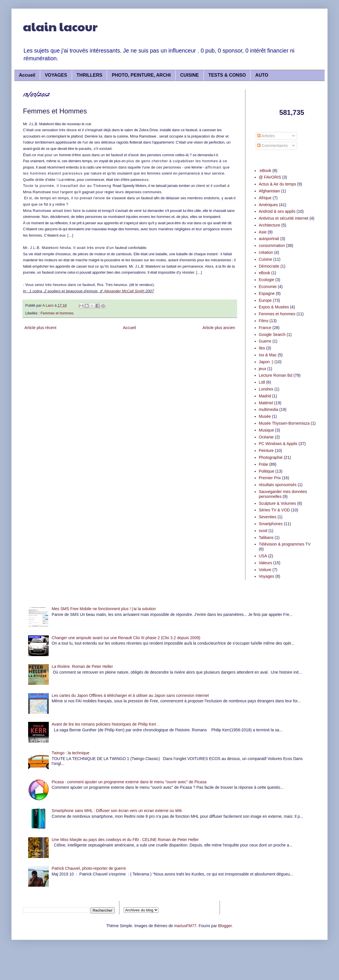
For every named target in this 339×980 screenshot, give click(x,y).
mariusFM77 (185, 926)
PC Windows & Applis (278, 444)
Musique (267, 430)
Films (264, 321)
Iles (262, 348)
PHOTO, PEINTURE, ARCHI (141, 75)
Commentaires (273, 146)
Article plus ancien (219, 328)
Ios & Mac (268, 355)
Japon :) (266, 362)
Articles (266, 136)
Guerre (265, 341)
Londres (266, 389)
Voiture (265, 570)
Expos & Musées (274, 307)
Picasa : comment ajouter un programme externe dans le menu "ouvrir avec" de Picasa (129, 782)
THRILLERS (90, 75)
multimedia (269, 409)
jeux (263, 369)
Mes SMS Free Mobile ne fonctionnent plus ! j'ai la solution (104, 609)
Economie (268, 287)
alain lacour (60, 26)
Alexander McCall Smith (124, 291)
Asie (263, 232)
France (265, 328)
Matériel (266, 403)
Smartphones (271, 524)
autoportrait (269, 239)
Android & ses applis (277, 211)
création (266, 252)
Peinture (266, 451)
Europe (265, 300)
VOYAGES (56, 75)
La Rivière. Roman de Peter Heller (82, 666)
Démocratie (269, 266)
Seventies (268, 517)
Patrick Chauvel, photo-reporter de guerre (89, 868)
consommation (272, 246)
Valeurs (266, 563)
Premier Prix (270, 478)
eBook (265, 273)
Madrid (265, 396)
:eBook (265, 171)
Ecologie (267, 280)
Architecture (270, 225)
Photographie (271, 457)
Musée (265, 416)
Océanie (266, 437)
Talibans (266, 538)
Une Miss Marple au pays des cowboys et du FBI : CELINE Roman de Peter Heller (125, 840)
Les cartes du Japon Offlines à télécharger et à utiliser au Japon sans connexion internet (130, 695)
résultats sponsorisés (278, 485)
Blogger (225, 926)
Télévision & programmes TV (285, 544)
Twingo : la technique (71, 753)
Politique (267, 471)
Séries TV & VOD (275, 510)
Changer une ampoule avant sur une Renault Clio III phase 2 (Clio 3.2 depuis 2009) (126, 638)
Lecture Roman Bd (276, 375)
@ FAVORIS (270, 177)
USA (263, 556)
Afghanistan (270, 191)
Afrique (265, 198)
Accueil (27, 75)
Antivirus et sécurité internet (284, 218)
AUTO (262, 75)
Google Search (272, 335)
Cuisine (266, 259)
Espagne (267, 293)
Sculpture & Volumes (278, 503)
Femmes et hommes (57, 313)
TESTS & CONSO (227, 75)
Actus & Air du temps (278, 184)
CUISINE (190, 75)
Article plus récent (40, 328)
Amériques (269, 205)
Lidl (262, 382)
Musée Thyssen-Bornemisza (284, 423)
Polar (264, 464)
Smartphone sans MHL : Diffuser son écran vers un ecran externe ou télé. (117, 811)
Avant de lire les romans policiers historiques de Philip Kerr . (105, 724)
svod (263, 531)
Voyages (267, 576)
